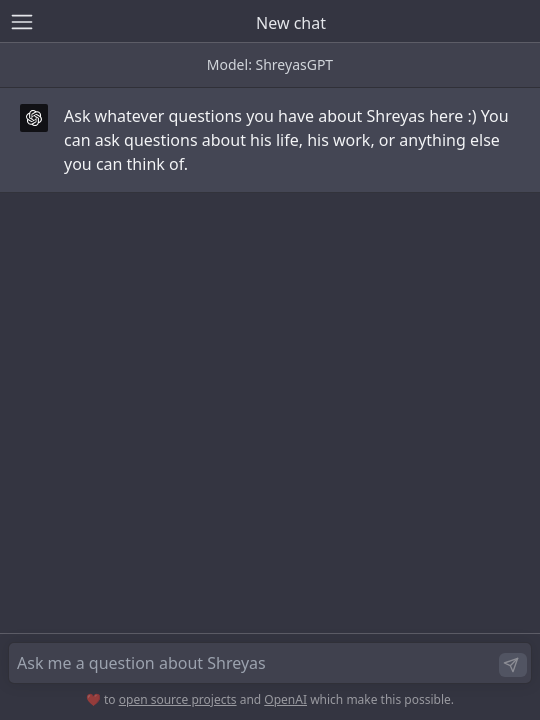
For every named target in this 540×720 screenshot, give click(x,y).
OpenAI (285, 699)
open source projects (178, 699)
